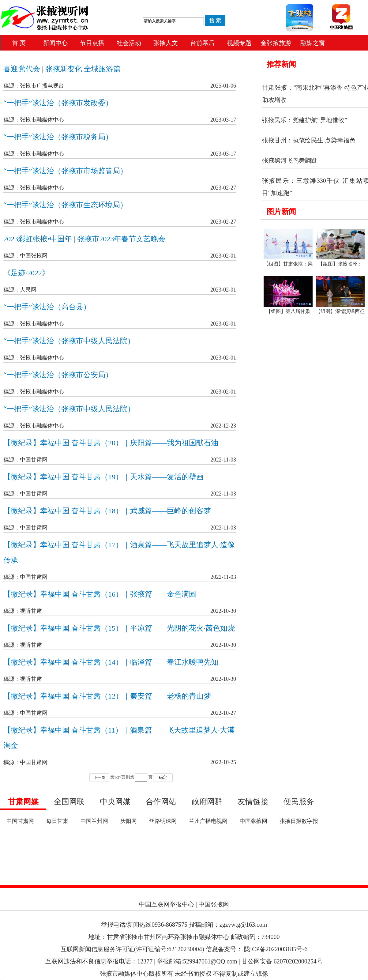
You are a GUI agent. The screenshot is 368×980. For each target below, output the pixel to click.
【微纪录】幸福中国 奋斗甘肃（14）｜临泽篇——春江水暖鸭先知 (111, 662)
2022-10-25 (223, 762)
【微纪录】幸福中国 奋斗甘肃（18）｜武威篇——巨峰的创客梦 (107, 511)
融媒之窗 (313, 43)
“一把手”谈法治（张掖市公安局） (58, 375)
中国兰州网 (94, 821)
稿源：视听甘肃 (23, 611)
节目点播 (92, 43)
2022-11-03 (223, 460)
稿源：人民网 (20, 290)
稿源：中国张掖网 (25, 256)
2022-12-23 (223, 426)
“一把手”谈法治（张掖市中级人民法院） (69, 341)
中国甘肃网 (20, 821)
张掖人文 (166, 43)
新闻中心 (55, 43)
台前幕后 (202, 43)
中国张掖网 (253, 821)
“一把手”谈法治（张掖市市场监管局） (65, 171)
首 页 (19, 43)
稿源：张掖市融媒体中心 (34, 120)
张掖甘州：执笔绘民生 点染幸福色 (309, 140)
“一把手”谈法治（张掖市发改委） (58, 103)
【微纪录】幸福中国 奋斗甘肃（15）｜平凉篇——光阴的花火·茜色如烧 (119, 628)
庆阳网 (129, 821)
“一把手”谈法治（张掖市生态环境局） (65, 205)
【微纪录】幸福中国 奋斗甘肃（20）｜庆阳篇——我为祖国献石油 (111, 443)
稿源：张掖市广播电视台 (34, 86)
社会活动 (129, 43)
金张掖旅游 (276, 43)
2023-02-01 (223, 256)
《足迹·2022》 (26, 273)
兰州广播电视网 (208, 821)
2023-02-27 (223, 188)
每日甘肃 (57, 821)
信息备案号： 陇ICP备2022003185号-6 (257, 949)
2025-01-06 (223, 86)
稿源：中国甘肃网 (25, 460)
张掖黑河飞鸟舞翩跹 (290, 160)
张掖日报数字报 (299, 821)
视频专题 (239, 43)
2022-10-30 (223, 611)
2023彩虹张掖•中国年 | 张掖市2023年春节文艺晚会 (84, 239)
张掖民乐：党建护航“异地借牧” (305, 120)
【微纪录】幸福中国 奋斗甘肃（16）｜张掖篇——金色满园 (100, 594)
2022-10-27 (223, 713)
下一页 (99, 777)
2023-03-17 (223, 120)
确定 (163, 777)
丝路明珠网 (163, 821)
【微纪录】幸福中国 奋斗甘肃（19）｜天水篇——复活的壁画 (103, 477)
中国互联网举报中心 (167, 904)
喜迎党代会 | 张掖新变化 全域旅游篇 (62, 69)
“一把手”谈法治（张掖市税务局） (58, 137)
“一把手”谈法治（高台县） (47, 307)
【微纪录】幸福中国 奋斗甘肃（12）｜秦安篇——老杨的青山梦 (107, 696)
